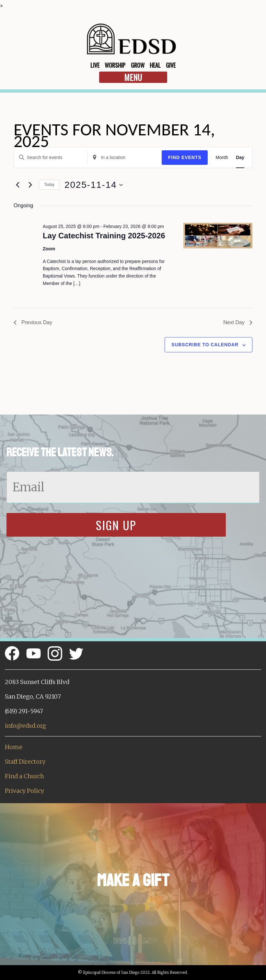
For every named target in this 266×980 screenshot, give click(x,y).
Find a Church (24, 776)
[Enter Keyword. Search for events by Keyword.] (51, 158)
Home (14, 747)
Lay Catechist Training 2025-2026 (104, 236)
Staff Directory (25, 762)
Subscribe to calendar (205, 345)
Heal (155, 65)
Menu (133, 77)
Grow (138, 65)
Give (171, 65)
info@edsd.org (25, 726)
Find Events (185, 157)
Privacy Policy (24, 791)
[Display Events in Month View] (222, 158)
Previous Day (33, 322)
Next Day (238, 322)
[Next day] (30, 185)
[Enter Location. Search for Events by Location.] (125, 158)
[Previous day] (17, 185)
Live (95, 65)
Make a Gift (133, 880)
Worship (115, 65)
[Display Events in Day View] (240, 158)
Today (49, 185)
